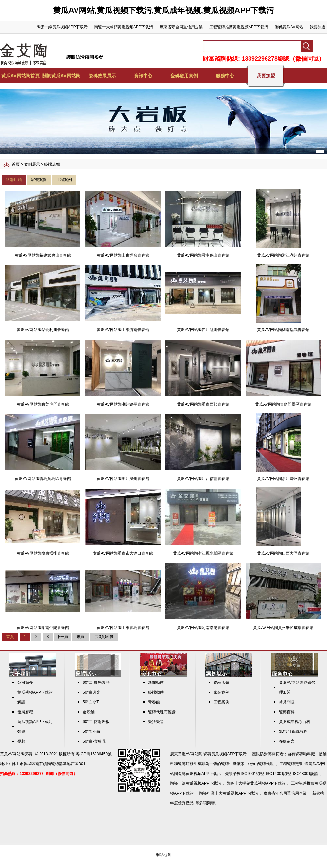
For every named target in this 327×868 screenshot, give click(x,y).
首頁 (16, 164)
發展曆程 (25, 712)
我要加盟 (318, 27)
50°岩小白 (92, 731)
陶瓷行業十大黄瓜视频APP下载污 (229, 793)
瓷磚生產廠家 (233, 764)
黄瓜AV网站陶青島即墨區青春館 (283, 404)
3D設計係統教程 (293, 731)
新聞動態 (156, 683)
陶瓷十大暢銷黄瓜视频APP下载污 (124, 27)
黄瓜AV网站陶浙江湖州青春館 (283, 255)
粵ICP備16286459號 (94, 754)
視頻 (21, 741)
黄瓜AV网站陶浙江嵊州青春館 (283, 479)
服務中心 (225, 76)
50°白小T (91, 702)
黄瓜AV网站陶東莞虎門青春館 (43, 404)
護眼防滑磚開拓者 (85, 57)
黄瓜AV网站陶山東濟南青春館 (123, 330)
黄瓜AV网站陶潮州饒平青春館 (123, 404)
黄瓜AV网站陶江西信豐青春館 (203, 479)
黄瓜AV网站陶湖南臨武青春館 (283, 330)
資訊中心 (143, 76)
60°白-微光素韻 (96, 683)
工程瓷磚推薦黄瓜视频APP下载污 (239, 27)
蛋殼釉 (89, 712)
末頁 (80, 637)
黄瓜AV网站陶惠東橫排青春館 (43, 553)
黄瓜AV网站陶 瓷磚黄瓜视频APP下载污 (212, 754)
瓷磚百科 (287, 712)
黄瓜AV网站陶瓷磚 (16, 754)
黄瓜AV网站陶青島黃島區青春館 (43, 479)
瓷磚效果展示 (102, 76)
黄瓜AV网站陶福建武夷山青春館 (43, 255)
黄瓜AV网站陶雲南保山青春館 (203, 255)
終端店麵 (14, 180)
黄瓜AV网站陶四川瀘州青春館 (203, 330)
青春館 (154, 702)
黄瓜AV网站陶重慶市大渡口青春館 (123, 553)
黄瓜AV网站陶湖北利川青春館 (43, 330)
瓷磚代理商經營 (162, 712)
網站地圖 (163, 855)
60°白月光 (92, 692)
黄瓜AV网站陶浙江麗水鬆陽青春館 (203, 553)
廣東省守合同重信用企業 (181, 27)
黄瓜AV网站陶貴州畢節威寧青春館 (283, 628)
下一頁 (62, 637)
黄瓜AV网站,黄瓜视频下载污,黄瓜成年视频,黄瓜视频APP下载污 (164, 10)
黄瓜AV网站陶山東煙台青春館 (123, 255)
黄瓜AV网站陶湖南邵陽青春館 (43, 628)
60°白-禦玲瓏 (94, 741)
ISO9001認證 (252, 774)
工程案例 (64, 180)
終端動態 (156, 692)
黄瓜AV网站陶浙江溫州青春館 (123, 479)
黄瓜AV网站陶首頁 (20, 76)
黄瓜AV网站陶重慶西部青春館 (203, 404)
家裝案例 (39, 180)
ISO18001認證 (305, 774)
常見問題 (287, 702)
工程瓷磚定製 (291, 764)
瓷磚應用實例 (184, 76)
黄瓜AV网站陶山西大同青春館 (283, 553)
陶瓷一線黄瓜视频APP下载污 (62, 27)
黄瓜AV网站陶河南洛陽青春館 (203, 628)
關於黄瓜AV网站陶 (61, 76)
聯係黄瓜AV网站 (289, 27)
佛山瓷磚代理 (262, 764)
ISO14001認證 (278, 774)
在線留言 (287, 741)
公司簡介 (25, 683)
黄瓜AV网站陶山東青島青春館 (123, 628)
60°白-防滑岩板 (96, 722)
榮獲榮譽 (156, 722)
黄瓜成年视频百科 (295, 722)
